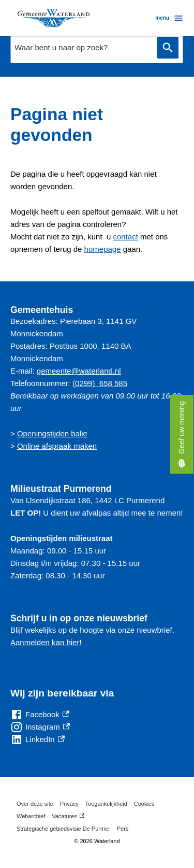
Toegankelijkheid (106, 804)
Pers (123, 829)
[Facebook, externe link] (40, 715)
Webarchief (31, 816)
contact (125, 237)
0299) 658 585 (101, 383)
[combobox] (81, 48)
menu (169, 18)
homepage (103, 249)
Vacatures (68, 816)
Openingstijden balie (52, 433)
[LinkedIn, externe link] (38, 739)
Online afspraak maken (57, 446)
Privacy (69, 804)
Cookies (144, 804)
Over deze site (35, 804)
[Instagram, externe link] (40, 727)
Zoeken (168, 48)
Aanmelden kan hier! (46, 642)
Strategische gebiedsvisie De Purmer (63, 829)
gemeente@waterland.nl (79, 371)
